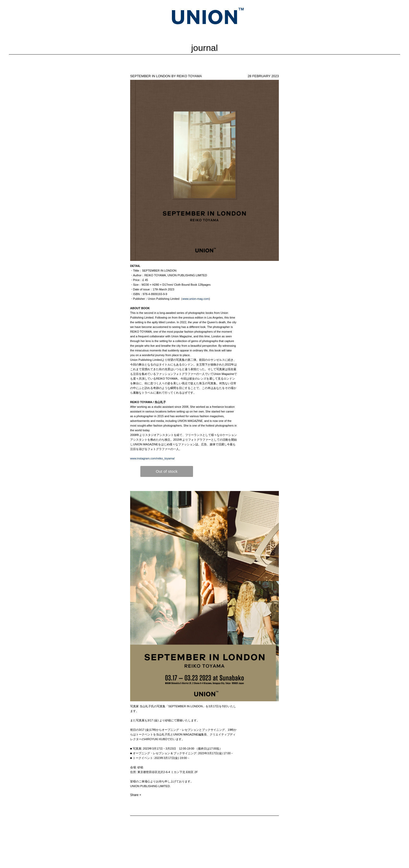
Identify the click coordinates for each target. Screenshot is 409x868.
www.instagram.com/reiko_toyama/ (152, 458)
